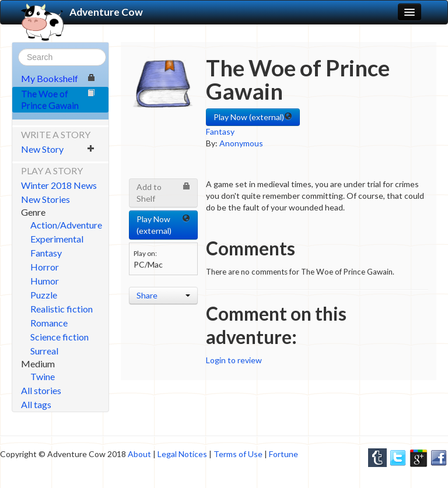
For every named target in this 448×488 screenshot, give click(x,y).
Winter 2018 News (59, 185)
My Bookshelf (58, 78)
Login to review (234, 360)
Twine (43, 376)
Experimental (57, 239)
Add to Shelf (163, 193)
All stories (41, 390)
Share (163, 295)
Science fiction (60, 337)
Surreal (44, 351)
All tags (36, 404)
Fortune (283, 454)
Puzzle (44, 295)
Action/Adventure (66, 225)
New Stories (45, 199)
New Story (58, 149)
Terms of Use (238, 454)
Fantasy (46, 253)
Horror (45, 267)
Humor (45, 281)
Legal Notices (182, 454)
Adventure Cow (82, 12)
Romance (49, 323)
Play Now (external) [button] (253, 117)
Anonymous (241, 143)
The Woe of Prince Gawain (58, 99)
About (139, 454)
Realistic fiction (62, 309)
